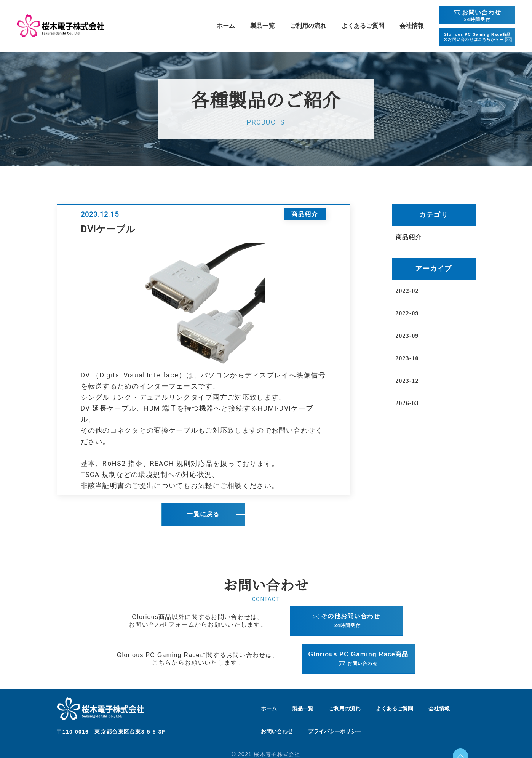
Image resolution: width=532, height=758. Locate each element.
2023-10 (409, 358)
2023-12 (409, 381)
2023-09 (409, 336)
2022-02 (409, 291)
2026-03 (409, 403)
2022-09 (409, 313)
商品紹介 (410, 237)
